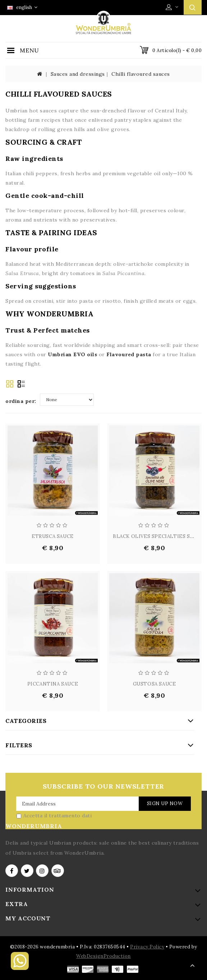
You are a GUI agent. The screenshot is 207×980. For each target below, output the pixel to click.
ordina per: (21, 401)
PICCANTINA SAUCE (53, 684)
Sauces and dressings (78, 74)
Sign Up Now (165, 803)
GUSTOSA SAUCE (155, 684)
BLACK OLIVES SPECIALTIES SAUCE (158, 536)
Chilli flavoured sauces (141, 74)
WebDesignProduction (103, 956)
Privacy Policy (147, 947)
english (22, 7)
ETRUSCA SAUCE (53, 536)
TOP (193, 966)
